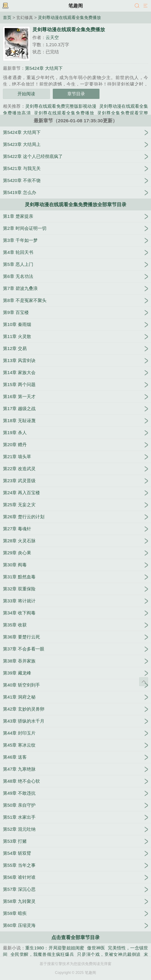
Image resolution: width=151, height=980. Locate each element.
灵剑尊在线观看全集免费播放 (64, 113)
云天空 (52, 37)
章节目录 (76, 94)
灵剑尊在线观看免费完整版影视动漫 (61, 106)
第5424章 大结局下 (44, 68)
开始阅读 (26, 94)
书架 (5, 6)
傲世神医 (96, 948)
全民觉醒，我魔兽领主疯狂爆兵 (42, 954)
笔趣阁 (76, 6)
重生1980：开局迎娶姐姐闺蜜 (55, 948)
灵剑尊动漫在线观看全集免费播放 (69, 17)
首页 (7, 17)
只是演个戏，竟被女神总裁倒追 (109, 954)
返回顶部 (144, 682)
